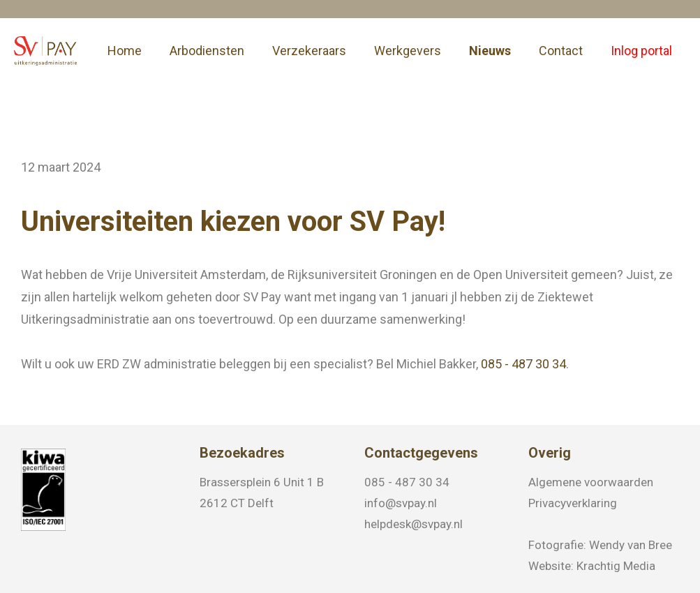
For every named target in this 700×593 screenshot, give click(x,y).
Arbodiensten (207, 51)
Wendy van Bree (631, 545)
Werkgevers (408, 51)
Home (125, 51)
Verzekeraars (309, 51)
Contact (561, 51)
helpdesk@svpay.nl (414, 524)
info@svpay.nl (401, 503)
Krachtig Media (616, 566)
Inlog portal (641, 51)
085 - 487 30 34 (523, 365)
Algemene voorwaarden (591, 482)
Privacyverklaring (573, 503)
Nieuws (490, 51)
